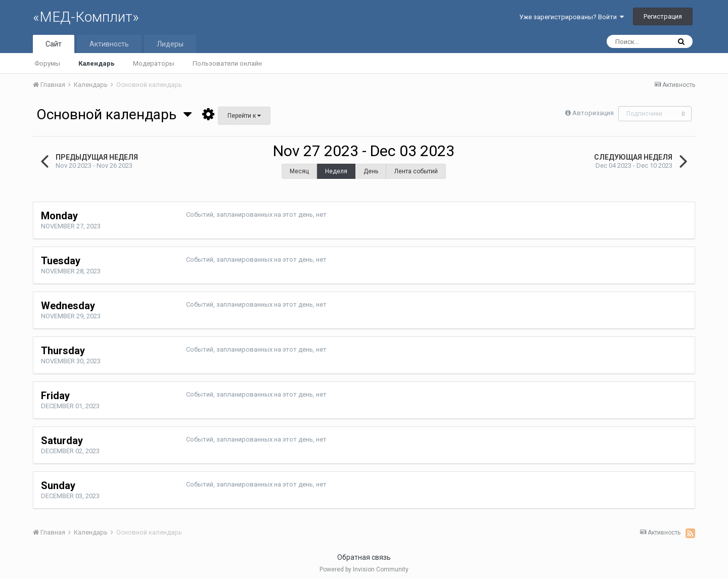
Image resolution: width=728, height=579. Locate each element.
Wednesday (68, 306)
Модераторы (154, 63)
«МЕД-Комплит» (86, 17)
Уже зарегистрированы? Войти (572, 17)
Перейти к (244, 116)
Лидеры (170, 44)
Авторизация (593, 113)
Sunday (58, 486)
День (371, 171)
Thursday (63, 351)
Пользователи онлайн (227, 63)
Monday (59, 216)
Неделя (336, 171)
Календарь (97, 63)
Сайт (54, 44)
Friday (55, 396)
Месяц (299, 171)
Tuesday (61, 261)
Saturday (62, 441)
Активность (109, 44)
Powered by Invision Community (364, 569)
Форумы (47, 63)
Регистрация (663, 16)
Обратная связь (364, 557)
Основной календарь (114, 114)
